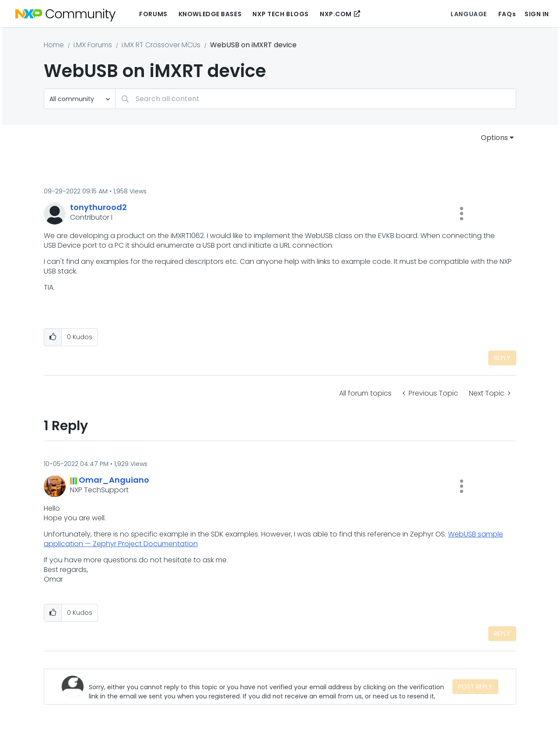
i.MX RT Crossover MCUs (161, 45)
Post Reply (475, 687)
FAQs (507, 14)
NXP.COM (336, 14)
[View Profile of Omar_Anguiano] (114, 480)
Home (54, 45)
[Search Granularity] (80, 99)
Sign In (537, 14)
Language (469, 14)
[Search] (316, 99)
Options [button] (494, 138)
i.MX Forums (93, 45)
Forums (153, 14)
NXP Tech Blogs (281, 14)
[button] (462, 214)
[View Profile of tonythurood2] (98, 207)
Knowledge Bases (210, 14)
